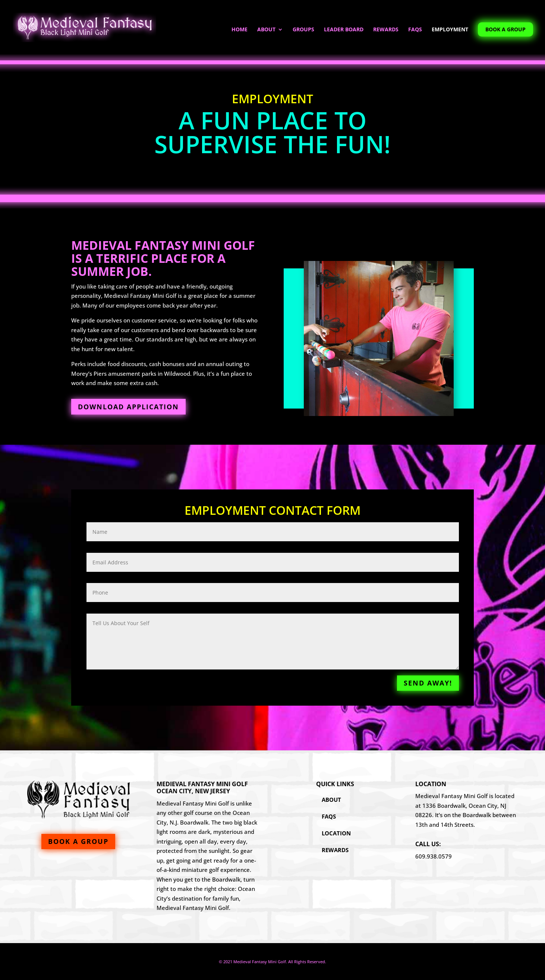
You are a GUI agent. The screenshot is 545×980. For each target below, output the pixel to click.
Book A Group (505, 29)
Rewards (386, 30)
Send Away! (428, 683)
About (266, 30)
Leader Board (344, 30)
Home (240, 30)
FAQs (415, 30)
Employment (450, 30)
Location (336, 833)
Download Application (128, 407)
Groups (303, 30)
